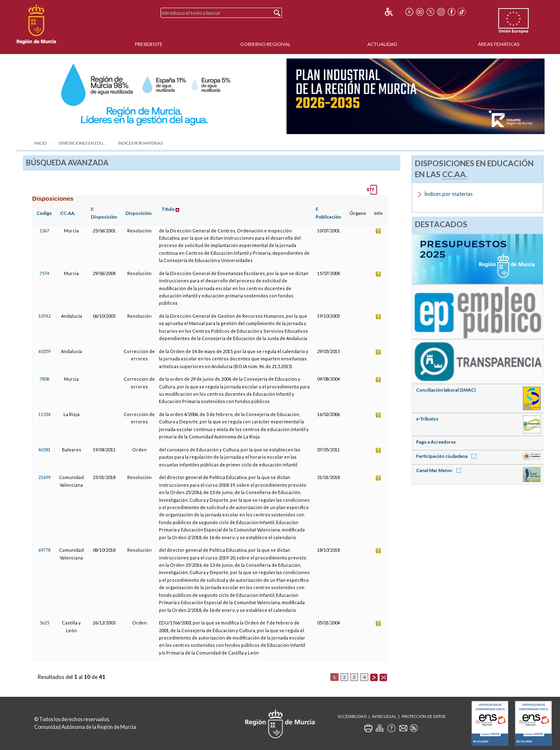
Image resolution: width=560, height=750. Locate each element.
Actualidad (382, 44)
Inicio (40, 143)
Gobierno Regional (265, 44)
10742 (44, 316)
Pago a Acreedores (436, 442)
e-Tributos (427, 419)
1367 (44, 231)
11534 (44, 414)
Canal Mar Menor (440, 470)
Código (44, 213)
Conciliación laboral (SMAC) (446, 390)
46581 (44, 450)
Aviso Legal (384, 716)
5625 (44, 623)
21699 (44, 477)
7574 (44, 273)
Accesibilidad (352, 716)
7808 (44, 379)
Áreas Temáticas (499, 44)
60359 (44, 351)
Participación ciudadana (448, 456)
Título (168, 209)
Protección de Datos (423, 716)
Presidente (149, 44)
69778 (44, 550)
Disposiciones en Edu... (82, 143)
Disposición (139, 213)
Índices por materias (140, 143)
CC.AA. (68, 213)
